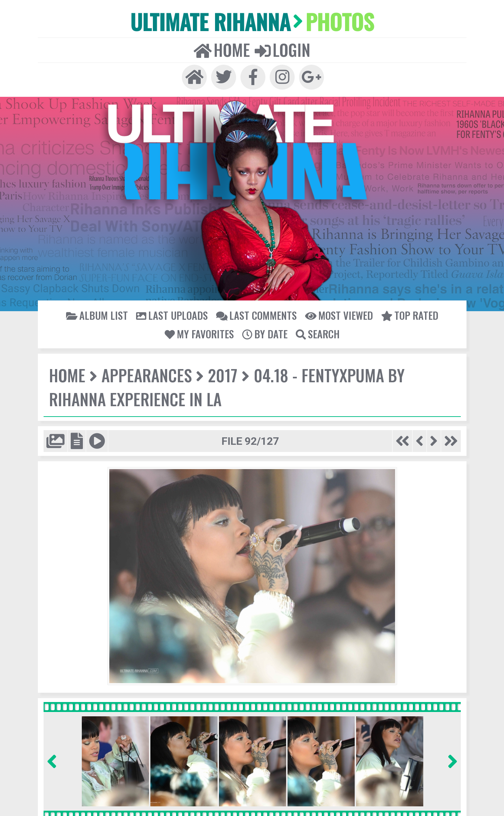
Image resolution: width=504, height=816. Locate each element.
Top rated (409, 315)
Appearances (146, 375)
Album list (98, 315)
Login (282, 49)
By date (265, 333)
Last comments (256, 315)
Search (317, 333)
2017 (221, 375)
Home (222, 49)
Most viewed (338, 315)
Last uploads (173, 315)
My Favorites (200, 333)
